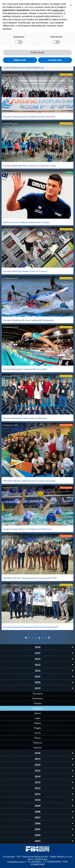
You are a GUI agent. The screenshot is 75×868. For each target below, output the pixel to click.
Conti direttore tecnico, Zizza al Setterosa (23, 68)
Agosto (38, 713)
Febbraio (38, 743)
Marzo (38, 738)
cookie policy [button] (58, 10)
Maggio (38, 728)
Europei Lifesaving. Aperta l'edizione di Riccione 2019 (29, 117)
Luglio (38, 718)
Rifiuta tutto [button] (20, 60)
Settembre (38, 708)
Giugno (37, 723)
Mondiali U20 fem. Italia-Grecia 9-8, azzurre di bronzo (29, 481)
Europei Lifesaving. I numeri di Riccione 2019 (25, 369)
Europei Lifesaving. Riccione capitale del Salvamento (29, 320)
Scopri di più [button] (37, 52)
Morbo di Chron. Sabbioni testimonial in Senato (26, 222)
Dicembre (38, 693)
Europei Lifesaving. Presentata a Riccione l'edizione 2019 (31, 627)
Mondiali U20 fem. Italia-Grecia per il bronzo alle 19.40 (30, 578)
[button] (71, 5)
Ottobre (38, 703)
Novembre (38, 698)
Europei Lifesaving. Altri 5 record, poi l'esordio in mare (30, 166)
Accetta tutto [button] (55, 60)
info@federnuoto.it (16, 862)
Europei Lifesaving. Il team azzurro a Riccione (25, 418)
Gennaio (38, 747)
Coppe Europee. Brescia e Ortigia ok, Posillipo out (27, 529)
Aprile (37, 733)
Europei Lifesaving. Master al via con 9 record (25, 271)
